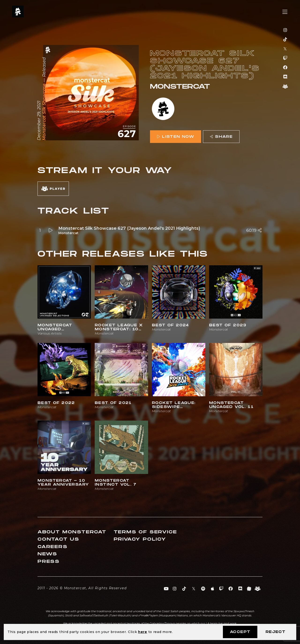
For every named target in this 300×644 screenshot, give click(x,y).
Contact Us (58, 539)
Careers (52, 547)
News (47, 554)
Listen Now (176, 137)
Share (221, 137)
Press (49, 562)
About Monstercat (72, 532)
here (143, 632)
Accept (240, 632)
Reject (276, 632)
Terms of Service (145, 532)
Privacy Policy (140, 539)
